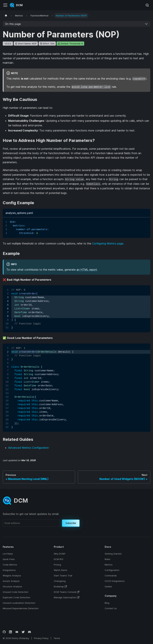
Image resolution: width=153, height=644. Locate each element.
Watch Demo (61, 570)
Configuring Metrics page (108, 243)
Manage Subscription (67, 597)
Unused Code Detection (16, 592)
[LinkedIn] (11, 632)
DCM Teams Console (67, 592)
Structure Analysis (12, 586)
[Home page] (6, 16)
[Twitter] (23, 632)
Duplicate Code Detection (16, 597)
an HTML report (87, 270)
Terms (57, 638)
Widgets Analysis (12, 576)
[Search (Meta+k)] (147, 5)
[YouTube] (17, 632)
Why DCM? (60, 554)
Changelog (60, 581)
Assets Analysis (11, 581)
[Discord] (29, 632)
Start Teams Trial (63, 576)
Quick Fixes (9, 559)
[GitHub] (4, 632)
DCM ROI (58, 559)
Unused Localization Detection (19, 603)
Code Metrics (10, 565)
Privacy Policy (41, 638)
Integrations (9, 570)
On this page (13, 24)
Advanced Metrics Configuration (29, 448)
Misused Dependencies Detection (21, 608)
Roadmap (60, 586)
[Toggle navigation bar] (5, 5)
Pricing (57, 565)
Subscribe (71, 523)
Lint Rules (8, 554)
